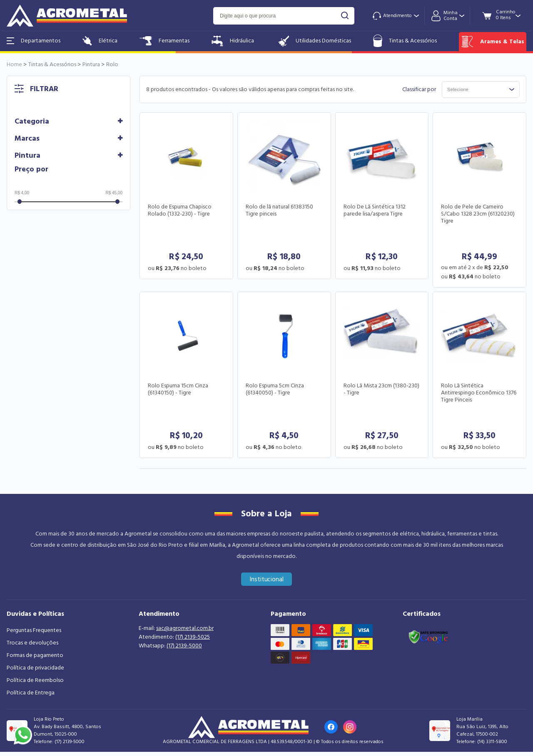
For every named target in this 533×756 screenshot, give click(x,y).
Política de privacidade (35, 668)
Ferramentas (164, 41)
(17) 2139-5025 (193, 637)
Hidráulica (233, 41)
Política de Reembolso (35, 680)
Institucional (267, 579)
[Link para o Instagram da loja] (350, 727)
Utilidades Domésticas (314, 41)
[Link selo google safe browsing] (428, 636)
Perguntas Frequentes (34, 630)
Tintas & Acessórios (405, 41)
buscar (345, 16)
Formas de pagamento (35, 655)
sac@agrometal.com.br (185, 628)
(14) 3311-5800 (492, 742)
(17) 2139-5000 (184, 646)
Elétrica (100, 41)
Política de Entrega (31, 693)
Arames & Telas (493, 42)
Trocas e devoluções (32, 643)
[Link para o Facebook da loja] (331, 727)
